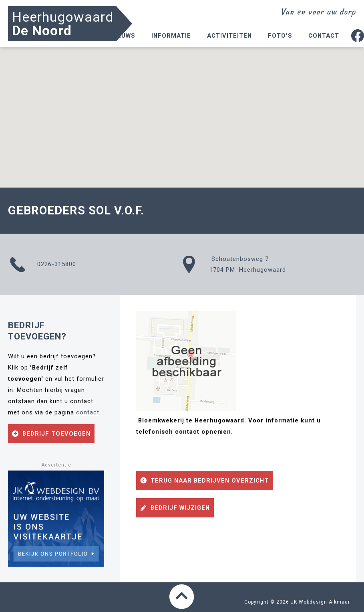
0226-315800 (42, 265)
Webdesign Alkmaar (324, 602)
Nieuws (123, 36)
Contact (324, 36)
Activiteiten (229, 36)
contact (88, 412)
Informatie (171, 36)
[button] (182, 110)
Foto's (280, 36)
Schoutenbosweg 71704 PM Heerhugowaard (234, 265)
